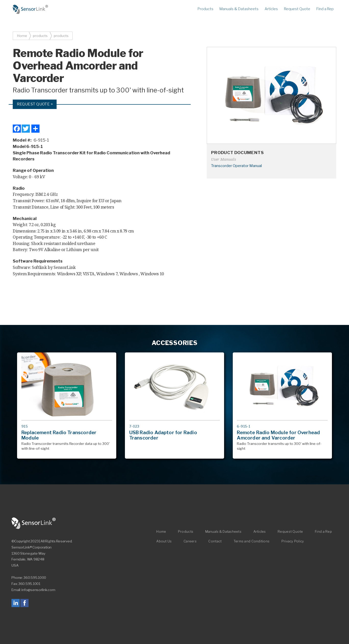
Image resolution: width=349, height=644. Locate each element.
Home (31, 9)
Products (205, 9)
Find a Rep (325, 9)
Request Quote (297, 9)
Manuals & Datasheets (239, 9)
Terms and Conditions (251, 541)
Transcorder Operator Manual (236, 166)
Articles (271, 9)
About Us (164, 541)
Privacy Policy (293, 541)
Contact (215, 541)
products (40, 36)
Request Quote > (35, 104)
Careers (190, 541)
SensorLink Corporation (34, 523)
